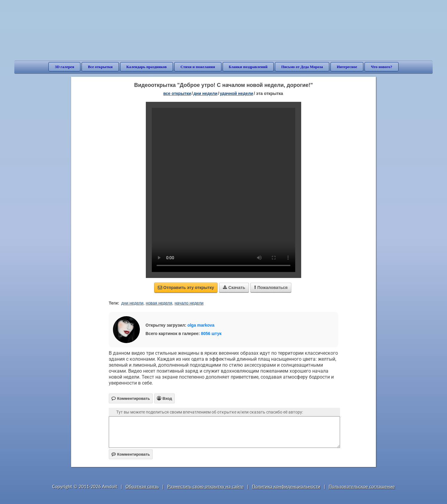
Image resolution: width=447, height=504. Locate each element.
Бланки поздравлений (248, 67)
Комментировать (131, 454)
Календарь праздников (147, 67)
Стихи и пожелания (198, 67)
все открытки (177, 93)
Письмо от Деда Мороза (302, 67)
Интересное (347, 67)
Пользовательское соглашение (362, 487)
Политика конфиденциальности (286, 487)
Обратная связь (142, 487)
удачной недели (236, 93)
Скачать (234, 288)
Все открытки (100, 67)
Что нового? (381, 67)
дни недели (205, 93)
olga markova (201, 325)
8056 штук (211, 334)
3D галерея (64, 67)
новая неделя (159, 303)
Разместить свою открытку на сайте (205, 487)
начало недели (189, 303)
